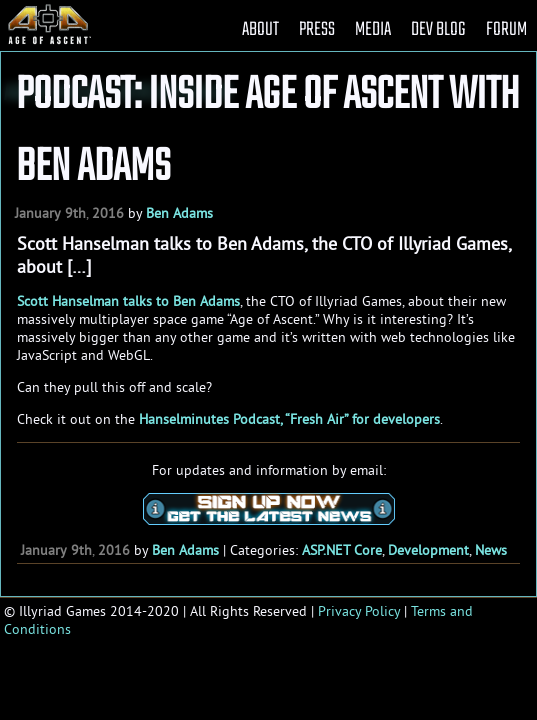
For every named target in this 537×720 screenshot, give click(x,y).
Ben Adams (179, 213)
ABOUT (260, 29)
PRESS (317, 29)
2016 (108, 213)
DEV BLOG (438, 29)
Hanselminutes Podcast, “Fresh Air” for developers (289, 419)
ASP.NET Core (342, 550)
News (491, 550)
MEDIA (373, 29)
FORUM (506, 29)
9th (75, 213)
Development (428, 550)
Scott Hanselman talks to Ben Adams (128, 301)
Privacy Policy (359, 611)
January (38, 213)
